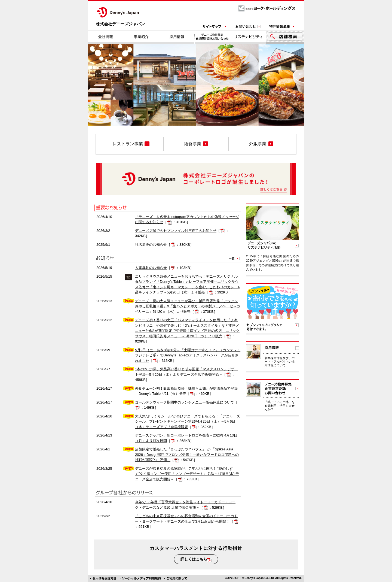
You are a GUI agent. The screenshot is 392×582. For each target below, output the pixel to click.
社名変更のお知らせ (151, 245)
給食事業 (196, 144)
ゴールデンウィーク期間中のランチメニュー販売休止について (185, 402)
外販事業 (261, 144)
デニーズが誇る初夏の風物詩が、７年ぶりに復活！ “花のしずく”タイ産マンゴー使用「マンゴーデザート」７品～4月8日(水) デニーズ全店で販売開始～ (187, 474)
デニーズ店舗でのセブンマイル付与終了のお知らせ (176, 231)
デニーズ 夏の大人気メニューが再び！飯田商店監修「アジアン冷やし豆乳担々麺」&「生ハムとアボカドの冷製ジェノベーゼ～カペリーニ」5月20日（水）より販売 (188, 306)
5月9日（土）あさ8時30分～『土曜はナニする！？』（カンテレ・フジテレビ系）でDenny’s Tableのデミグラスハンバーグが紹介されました (188, 355)
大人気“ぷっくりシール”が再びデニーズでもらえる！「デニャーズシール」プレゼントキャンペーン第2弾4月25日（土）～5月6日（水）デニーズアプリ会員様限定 (188, 422)
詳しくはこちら (196, 560)
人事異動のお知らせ (151, 268)
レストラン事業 (131, 144)
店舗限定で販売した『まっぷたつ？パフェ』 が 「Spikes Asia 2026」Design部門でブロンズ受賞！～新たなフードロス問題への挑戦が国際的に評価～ (187, 454)
